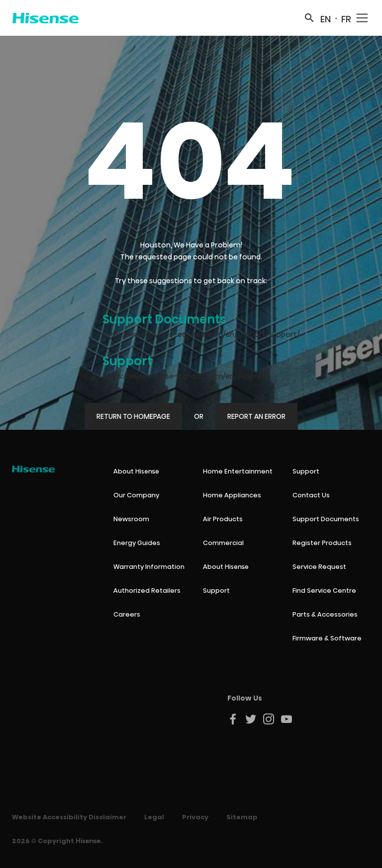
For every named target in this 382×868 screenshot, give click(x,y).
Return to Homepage (133, 416)
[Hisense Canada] (46, 18)
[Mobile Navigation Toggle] (362, 18)
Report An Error (256, 416)
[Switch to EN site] (326, 18)
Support (127, 361)
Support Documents (164, 319)
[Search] (309, 18)
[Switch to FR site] (346, 18)
